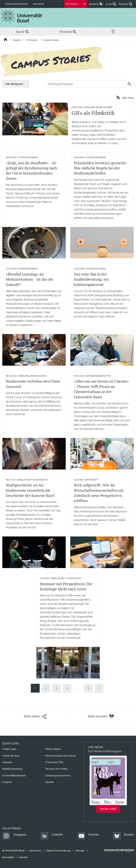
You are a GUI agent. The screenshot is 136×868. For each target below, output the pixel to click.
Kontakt (24, 857)
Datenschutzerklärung (58, 851)
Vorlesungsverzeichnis (58, 775)
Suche (108, 5)
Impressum (35, 851)
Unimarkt (7, 762)
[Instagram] (14, 836)
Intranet (49, 782)
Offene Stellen (53, 749)
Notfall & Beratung (12, 769)
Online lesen (108, 809)
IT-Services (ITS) (54, 762)
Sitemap (80, 851)
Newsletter (8, 857)
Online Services (11, 756)
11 (88, 688)
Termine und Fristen (56, 769)
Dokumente (37, 4)
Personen (123, 5)
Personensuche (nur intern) (61, 756)
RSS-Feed (128, 98)
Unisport (7, 782)
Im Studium (32, 40)
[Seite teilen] (35, 716)
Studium (17, 40)
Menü (113, 32)
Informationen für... (75, 4)
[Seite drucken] (101, 716)
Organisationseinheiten (16, 4)
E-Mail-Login (9, 749)
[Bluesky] (123, 836)
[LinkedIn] (52, 836)
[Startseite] (6, 40)
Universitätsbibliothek (14, 775)
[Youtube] (88, 836)
